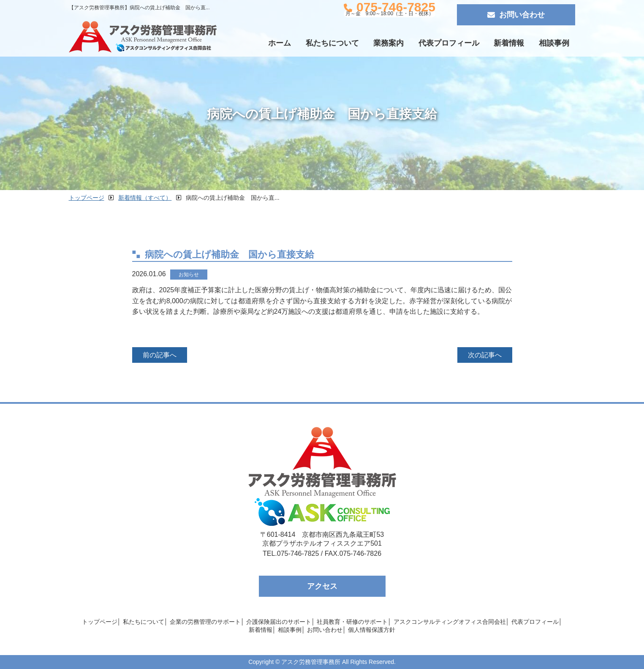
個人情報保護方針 (372, 630)
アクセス (322, 586)
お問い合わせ (516, 15)
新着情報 (509, 43)
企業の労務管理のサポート (205, 622)
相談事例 (554, 43)
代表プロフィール (449, 43)
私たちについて (332, 43)
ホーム (280, 43)
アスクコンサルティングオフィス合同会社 (450, 622)
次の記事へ (485, 355)
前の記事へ (160, 355)
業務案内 (389, 43)
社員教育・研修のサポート (352, 622)
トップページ (100, 622)
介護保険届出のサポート (279, 622)
